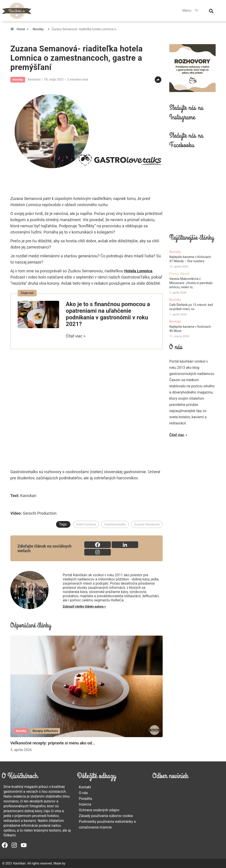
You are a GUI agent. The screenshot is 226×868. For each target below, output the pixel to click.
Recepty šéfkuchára (45, 731)
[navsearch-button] (211, 11)
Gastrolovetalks (115, 524)
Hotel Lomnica (86, 524)
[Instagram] (98, 552)
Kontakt (85, 787)
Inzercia (85, 804)
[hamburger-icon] (196, 11)
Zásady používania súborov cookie (106, 816)
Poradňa (85, 799)
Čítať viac (177, 435)
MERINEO (73, 863)
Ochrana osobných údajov (99, 810)
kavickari (34, 79)
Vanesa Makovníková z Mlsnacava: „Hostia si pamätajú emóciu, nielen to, (191, 283)
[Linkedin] (125, 545)
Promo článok (179, 274)
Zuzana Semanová (147, 524)
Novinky (38, 29)
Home (21, 29)
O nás (83, 793)
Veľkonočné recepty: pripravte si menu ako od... (53, 743)
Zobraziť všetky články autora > (84, 606)
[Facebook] (98, 545)
